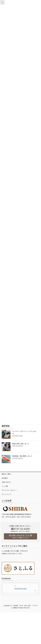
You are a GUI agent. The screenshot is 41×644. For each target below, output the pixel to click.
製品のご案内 (6, 474)
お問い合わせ (6, 482)
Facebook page (21, 588)
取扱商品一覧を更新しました (22, 456)
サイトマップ (6, 494)
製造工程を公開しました (21, 444)
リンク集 (5, 486)
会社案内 (5, 478)
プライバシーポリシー (9, 490)
